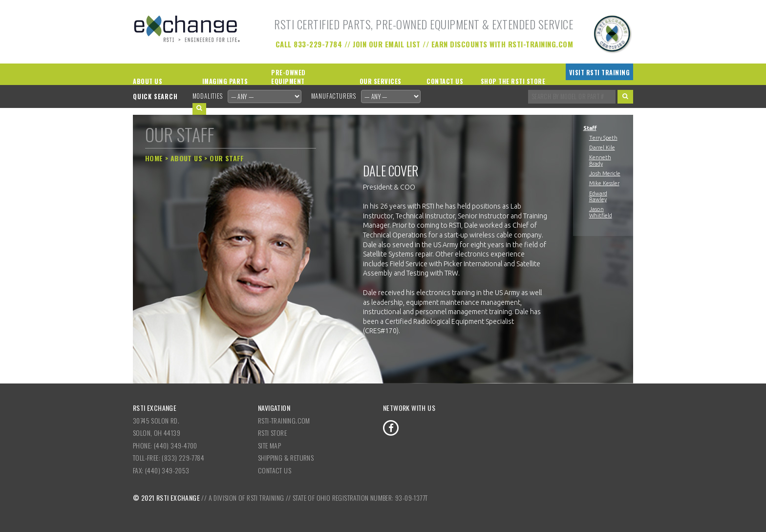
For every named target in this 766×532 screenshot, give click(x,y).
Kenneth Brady (600, 160)
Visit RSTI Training (600, 73)
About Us (148, 81)
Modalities (208, 96)
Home (154, 158)
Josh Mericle (605, 173)
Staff (590, 128)
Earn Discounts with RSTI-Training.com (502, 44)
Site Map (269, 445)
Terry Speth (603, 138)
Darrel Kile (602, 148)
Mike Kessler (604, 183)
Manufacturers (334, 96)
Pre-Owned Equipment (288, 77)
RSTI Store (272, 433)
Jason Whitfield (601, 212)
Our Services (381, 81)
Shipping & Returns (286, 458)
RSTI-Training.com (284, 420)
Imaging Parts (225, 81)
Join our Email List (387, 44)
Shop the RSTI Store (513, 81)
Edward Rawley (598, 196)
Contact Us (445, 81)
